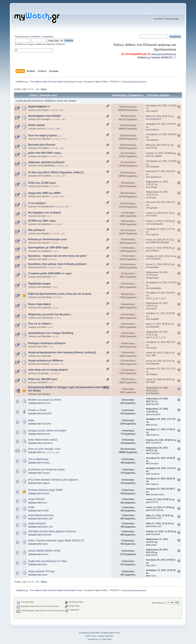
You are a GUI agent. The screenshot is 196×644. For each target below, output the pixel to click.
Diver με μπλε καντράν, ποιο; (44, 449)
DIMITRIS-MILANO (160, 242)
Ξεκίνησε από (48, 95)
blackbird (46, 287)
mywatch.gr (93, 639)
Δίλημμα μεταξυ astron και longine (47, 431)
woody (154, 348)
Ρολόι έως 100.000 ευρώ (43, 379)
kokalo (45, 544)
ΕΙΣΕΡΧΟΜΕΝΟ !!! (39, 107)
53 (62, 148)
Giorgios (46, 463)
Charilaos (155, 453)
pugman (154, 140)
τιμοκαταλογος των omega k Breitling (50, 333)
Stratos (154, 187)
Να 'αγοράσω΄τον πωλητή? (44, 213)
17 (60, 157)
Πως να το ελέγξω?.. (40, 324)
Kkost (153, 198)
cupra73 (154, 234)
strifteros (155, 130)
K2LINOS (46, 176)
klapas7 (154, 374)
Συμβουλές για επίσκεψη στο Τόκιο (47, 561)
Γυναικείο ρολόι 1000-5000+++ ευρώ (50, 273)
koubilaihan (156, 288)
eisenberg (46, 297)
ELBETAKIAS (157, 510)
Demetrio (155, 364)
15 (62, 234)
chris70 (154, 111)
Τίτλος (33, 95)
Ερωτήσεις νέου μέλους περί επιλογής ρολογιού (57, 264)
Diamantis (46, 424)
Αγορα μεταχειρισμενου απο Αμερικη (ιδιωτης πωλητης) (62, 352)
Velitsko (45, 148)
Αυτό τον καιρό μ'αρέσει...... (45, 135)
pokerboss (47, 224)
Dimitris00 (46, 535)
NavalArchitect (157, 494)
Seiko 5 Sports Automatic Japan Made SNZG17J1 (56, 541)
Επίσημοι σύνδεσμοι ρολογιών (47, 343)
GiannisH (46, 139)
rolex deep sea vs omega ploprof (48, 370)
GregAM (154, 319)
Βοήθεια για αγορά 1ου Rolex (44, 400)
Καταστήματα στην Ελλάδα (44, 116)
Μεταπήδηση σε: (159, 603)
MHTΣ (45, 382)
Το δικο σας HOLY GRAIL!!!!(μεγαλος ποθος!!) (56, 172)
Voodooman (47, 318)
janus (44, 503)
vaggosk (46, 483)
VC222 (154, 148)
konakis (45, 186)
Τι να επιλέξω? (37, 203)
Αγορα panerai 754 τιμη (41, 571)
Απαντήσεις (120, 95)
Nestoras (46, 434)
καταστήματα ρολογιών (41, 515)
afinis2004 (47, 413)
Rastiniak (46, 336)
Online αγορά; (37, 125)
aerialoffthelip (48, 165)
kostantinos (47, 443)
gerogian (155, 267)
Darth (44, 259)
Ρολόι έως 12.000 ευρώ (42, 183)
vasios (154, 309)
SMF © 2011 (91, 636)
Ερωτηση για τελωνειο (42, 145)
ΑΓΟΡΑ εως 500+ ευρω (42, 221)
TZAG (44, 346)
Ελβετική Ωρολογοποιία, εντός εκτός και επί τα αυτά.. (60, 294)
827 (61, 110)
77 (63, 139)
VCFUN (154, 502)
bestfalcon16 (48, 207)
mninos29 (46, 308)
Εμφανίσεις (137, 95)
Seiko (31, 420)
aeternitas (46, 356)
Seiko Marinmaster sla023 (43, 440)
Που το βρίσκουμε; (38, 459)
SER (153, 382)
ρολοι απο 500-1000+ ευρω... (45, 153)
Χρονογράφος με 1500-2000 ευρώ (48, 248)
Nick (44, 327)
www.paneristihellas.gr (164, 54)
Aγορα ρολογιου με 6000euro (46, 361)
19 (59, 268)
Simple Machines (106, 636)
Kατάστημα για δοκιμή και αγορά (46, 470)
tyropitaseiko (157, 224)
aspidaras (46, 251)
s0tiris (44, 564)
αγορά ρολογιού (37, 523)
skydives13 (156, 119)
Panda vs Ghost (37, 410)
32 (63, 176)
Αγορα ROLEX (36, 499)
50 (38, 89)
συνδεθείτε (35, 37)
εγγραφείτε (48, 37)
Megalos (46, 233)
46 (57, 452)
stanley (45, 554)
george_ (46, 373)
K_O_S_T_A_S (158, 298)
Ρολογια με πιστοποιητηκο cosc (47, 239)
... (35, 89)
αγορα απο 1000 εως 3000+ (44, 193)
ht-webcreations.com (111, 633)
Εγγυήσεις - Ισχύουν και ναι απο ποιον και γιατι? (57, 256)
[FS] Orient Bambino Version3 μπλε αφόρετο (53, 480)
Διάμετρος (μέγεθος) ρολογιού (46, 162)
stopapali (155, 167)
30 (62, 197)
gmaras (154, 208)
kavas (44, 575)
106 (58, 129)
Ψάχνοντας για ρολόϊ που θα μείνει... (50, 314)
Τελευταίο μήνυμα (160, 95)
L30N (153, 355)
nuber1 (154, 215)
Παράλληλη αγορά (39, 284)
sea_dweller (156, 156)
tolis (44, 216)
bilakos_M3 (47, 519)
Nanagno (46, 119)
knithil (44, 156)
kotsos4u (46, 403)
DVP (44, 267)
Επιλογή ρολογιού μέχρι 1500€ (45, 490)
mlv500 (45, 511)
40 (63, 119)
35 (67, 207)
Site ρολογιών (37, 230)
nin (43, 129)
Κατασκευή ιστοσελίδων (90, 633)
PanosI (45, 110)
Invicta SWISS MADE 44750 (44, 551)
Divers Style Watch (39, 304)
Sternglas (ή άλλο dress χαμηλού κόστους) (52, 531)
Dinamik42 (156, 259)
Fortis (31, 507)
